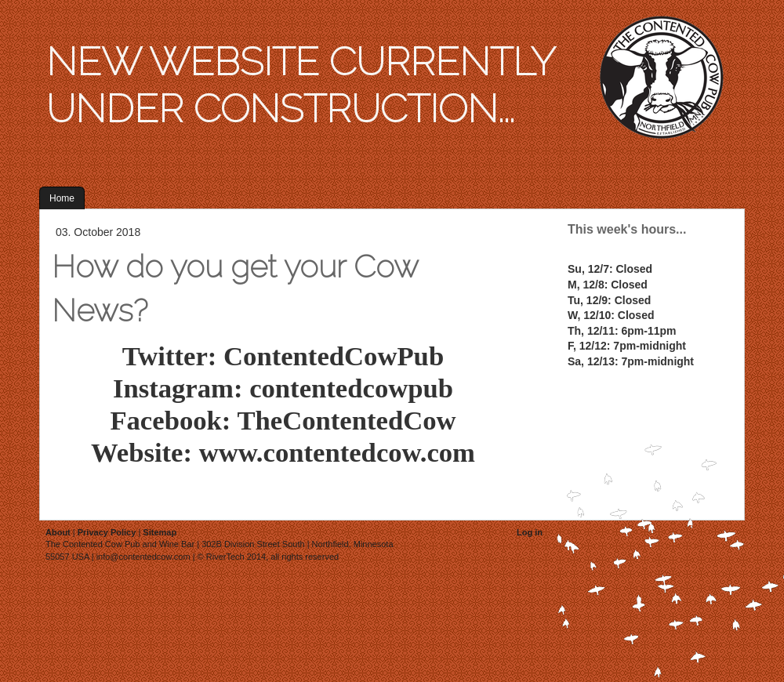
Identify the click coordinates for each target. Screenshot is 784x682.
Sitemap (160, 532)
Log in (530, 532)
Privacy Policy (107, 532)
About (58, 532)
